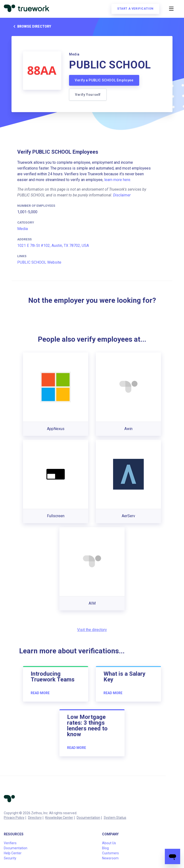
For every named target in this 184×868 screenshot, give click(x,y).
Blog (105, 848)
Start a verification (135, 9)
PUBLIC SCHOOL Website (39, 262)
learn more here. (118, 180)
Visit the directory (92, 630)
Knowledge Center (59, 818)
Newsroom (110, 858)
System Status (115, 818)
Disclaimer (122, 195)
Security (10, 858)
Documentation (88, 818)
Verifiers (10, 843)
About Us (109, 843)
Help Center (13, 853)
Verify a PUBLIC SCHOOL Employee (104, 80)
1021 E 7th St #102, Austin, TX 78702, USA (53, 246)
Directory (35, 818)
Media (23, 229)
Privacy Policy (14, 818)
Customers (110, 853)
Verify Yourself (88, 95)
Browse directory (31, 26)
